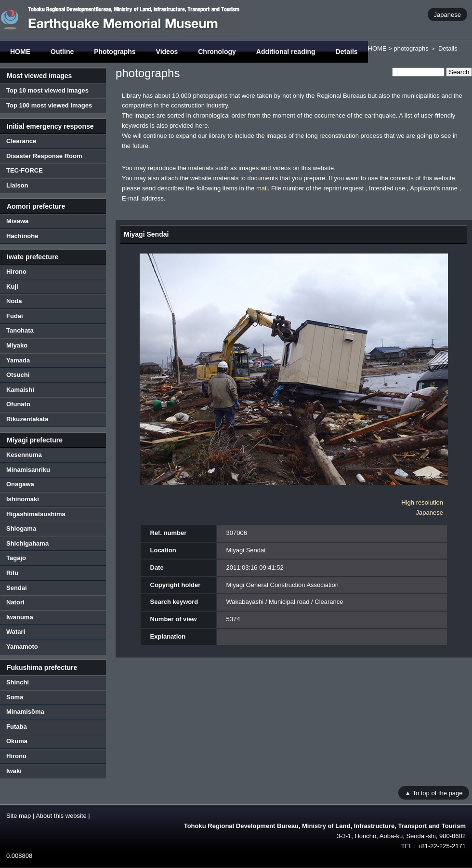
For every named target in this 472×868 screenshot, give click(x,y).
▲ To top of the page (433, 793)
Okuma (17, 741)
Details (347, 52)
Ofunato (18, 404)
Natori (15, 602)
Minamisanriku (28, 470)
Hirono (16, 272)
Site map (19, 816)
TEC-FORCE (25, 170)
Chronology (217, 52)
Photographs (115, 52)
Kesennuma (24, 455)
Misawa (17, 221)
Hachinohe (22, 236)
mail (262, 188)
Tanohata (20, 330)
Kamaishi (20, 390)
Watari (16, 632)
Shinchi (18, 682)
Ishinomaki (23, 499)
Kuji (12, 287)
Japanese (447, 14)
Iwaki (14, 771)
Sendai (17, 588)
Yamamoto (22, 647)
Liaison (17, 185)
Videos (167, 52)
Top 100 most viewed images (49, 105)
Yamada (18, 360)
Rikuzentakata (27, 419)
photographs (411, 48)
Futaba (17, 727)
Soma (15, 697)
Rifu (12, 573)
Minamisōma (25, 712)
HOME (20, 52)
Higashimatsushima (36, 514)
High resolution (422, 502)
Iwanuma (20, 617)
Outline (62, 52)
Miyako (17, 345)
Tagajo (16, 558)
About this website (61, 816)
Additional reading (286, 52)
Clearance (21, 141)
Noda (14, 301)
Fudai (15, 316)
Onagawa (20, 484)
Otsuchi (18, 375)
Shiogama (21, 528)
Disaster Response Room (44, 156)
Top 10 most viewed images (47, 90)
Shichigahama (27, 543)
